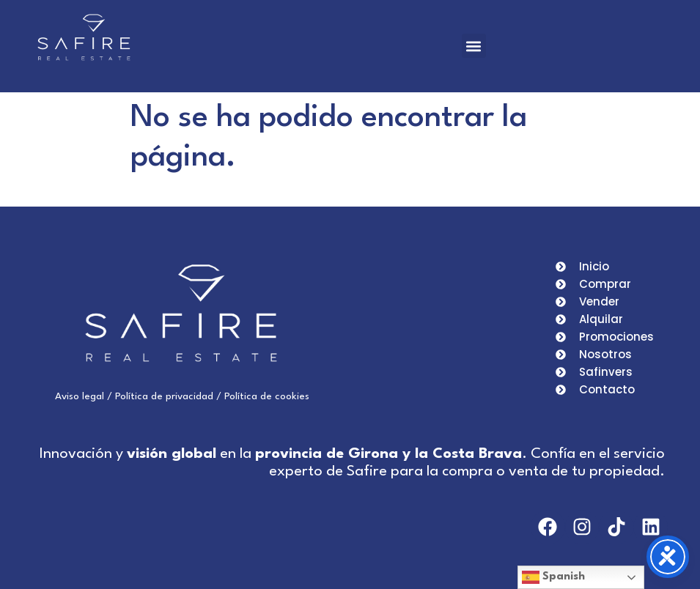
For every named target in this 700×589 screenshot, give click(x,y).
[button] (474, 46)
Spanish (553, 577)
